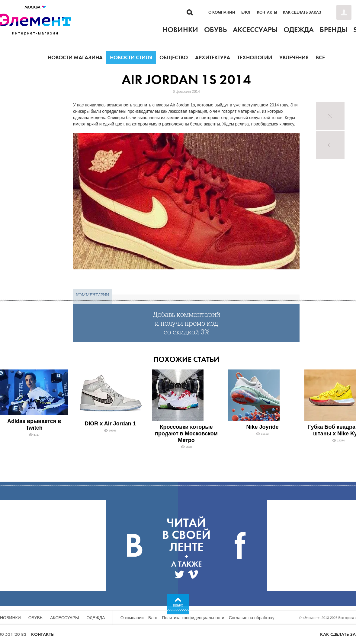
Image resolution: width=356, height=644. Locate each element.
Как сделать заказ (302, 12)
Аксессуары (65, 618)
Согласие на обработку (252, 618)
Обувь (35, 618)
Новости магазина (75, 57)
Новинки (10, 618)
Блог (246, 12)
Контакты (267, 12)
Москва (35, 7)
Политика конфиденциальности (193, 618)
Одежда (96, 618)
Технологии (255, 57)
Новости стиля (131, 57)
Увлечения (294, 57)
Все (320, 57)
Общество (174, 57)
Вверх (178, 605)
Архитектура (213, 57)
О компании (222, 12)
